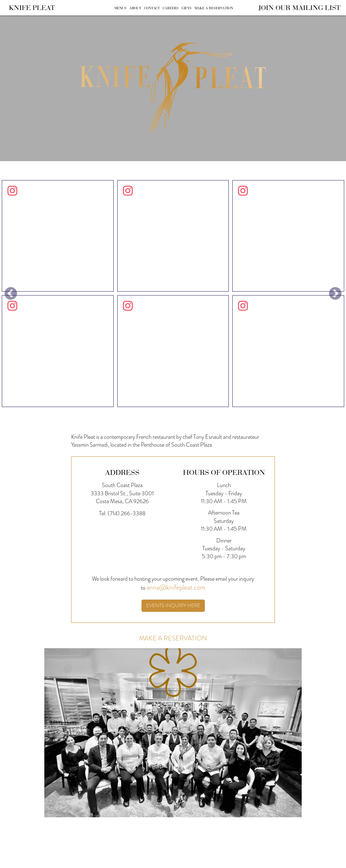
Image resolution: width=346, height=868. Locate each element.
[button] (11, 294)
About (135, 8)
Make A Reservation (214, 8)
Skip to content (28, 33)
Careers (171, 8)
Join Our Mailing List (300, 8)
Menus (120, 8)
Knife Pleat (32, 8)
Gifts (187, 8)
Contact (152, 8)
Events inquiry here (173, 605)
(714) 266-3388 (127, 513)
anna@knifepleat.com (176, 587)
